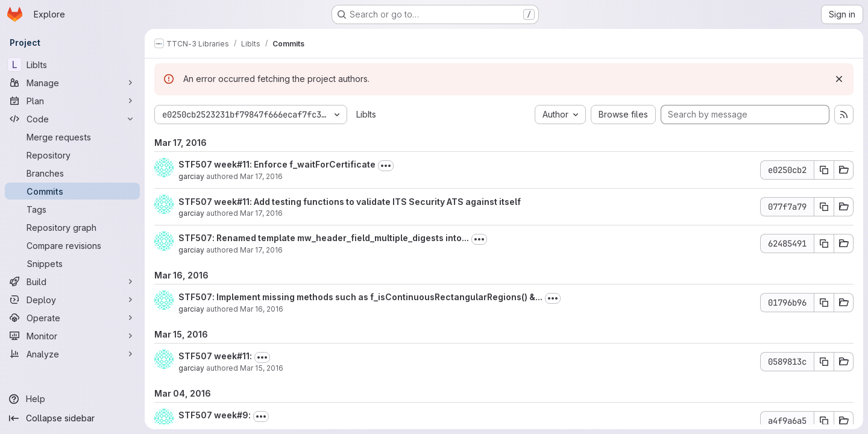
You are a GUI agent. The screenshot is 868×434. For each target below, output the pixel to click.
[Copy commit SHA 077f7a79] (824, 207)
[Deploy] (72, 300)
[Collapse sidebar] (72, 418)
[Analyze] (72, 354)
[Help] (72, 399)
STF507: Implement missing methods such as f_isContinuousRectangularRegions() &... (360, 297)
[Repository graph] (72, 227)
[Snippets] (72, 263)
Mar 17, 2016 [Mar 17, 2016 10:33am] (261, 176)
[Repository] (72, 155)
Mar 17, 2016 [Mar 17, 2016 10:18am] (261, 250)
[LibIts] (72, 64)
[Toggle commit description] (386, 166)
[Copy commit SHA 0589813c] (824, 362)
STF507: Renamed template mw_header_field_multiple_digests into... (324, 238)
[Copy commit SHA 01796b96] (824, 303)
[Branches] (72, 173)
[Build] (72, 281)
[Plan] (72, 101)
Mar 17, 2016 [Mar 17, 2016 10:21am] (261, 213)
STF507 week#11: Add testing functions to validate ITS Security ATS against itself (350, 202)
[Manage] (72, 83)
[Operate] (72, 318)
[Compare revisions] (72, 245)
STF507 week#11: (215, 356)
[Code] (72, 119)
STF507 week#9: (215, 415)
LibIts (366, 114)
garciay (191, 176)
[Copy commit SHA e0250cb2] (824, 170)
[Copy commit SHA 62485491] (824, 244)
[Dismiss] (839, 79)
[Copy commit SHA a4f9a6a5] (824, 421)
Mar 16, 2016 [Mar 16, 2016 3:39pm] (262, 309)
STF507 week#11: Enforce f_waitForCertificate (277, 164)
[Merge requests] (72, 137)
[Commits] (72, 191)
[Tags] (72, 209)
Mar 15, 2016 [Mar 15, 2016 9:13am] (262, 368)
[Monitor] (72, 336)
